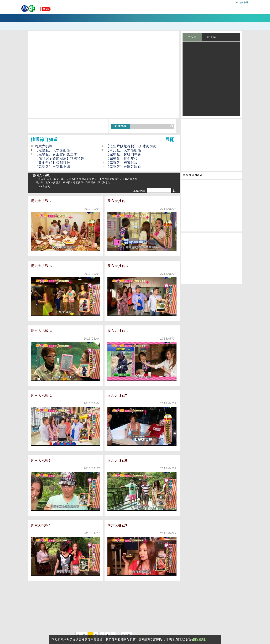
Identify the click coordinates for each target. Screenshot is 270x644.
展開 (170, 140)
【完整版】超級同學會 (124, 154)
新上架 (212, 37)
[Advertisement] (104, 607)
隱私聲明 (199, 639)
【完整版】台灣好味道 (124, 167)
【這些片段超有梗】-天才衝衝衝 (131, 146)
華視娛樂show (192, 175)
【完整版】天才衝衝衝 (52, 150)
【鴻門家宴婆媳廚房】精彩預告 (59, 159)
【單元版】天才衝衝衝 (124, 150)
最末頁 (126, 635)
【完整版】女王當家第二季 (56, 154)
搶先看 (192, 37)
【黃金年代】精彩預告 (52, 163)
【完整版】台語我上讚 (52, 167)
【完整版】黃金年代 (122, 159)
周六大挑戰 (44, 146)
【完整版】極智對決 (122, 163)
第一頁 (81, 635)
